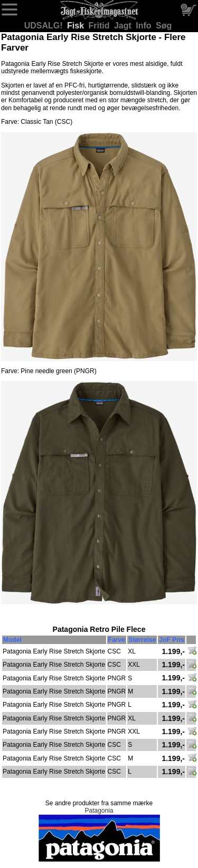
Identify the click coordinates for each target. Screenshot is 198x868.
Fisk (77, 26)
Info (145, 26)
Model (12, 640)
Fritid (100, 26)
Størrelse (142, 640)
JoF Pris (171, 640)
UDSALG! (45, 26)
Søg (164, 26)
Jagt (124, 26)
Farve (117, 640)
